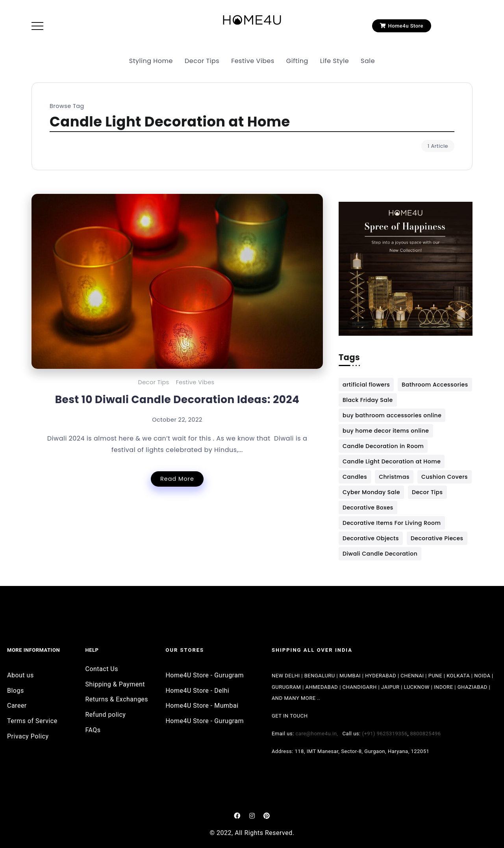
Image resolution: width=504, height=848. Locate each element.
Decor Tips (153, 382)
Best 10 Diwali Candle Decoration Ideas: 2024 (177, 399)
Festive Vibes (195, 382)
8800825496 (426, 734)
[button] (402, 26)
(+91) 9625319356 (384, 734)
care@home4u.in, (319, 734)
